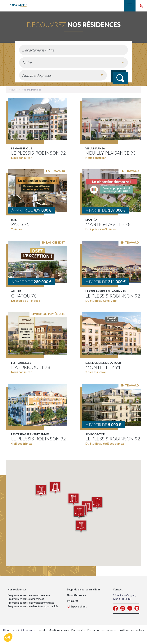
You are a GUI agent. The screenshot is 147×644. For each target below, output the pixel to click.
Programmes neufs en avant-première (29, 595)
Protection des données (102, 630)
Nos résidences (17, 590)
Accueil (13, 90)
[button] (97, 503)
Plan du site (78, 630)
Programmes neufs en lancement (26, 599)
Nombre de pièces (37, 75)
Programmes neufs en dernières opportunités (33, 607)
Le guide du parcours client (84, 590)
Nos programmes (31, 90)
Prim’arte (73, 601)
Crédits (42, 630)
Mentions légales (59, 630)
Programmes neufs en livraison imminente (31, 603)
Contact (118, 590)
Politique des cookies (131, 630)
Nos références (76, 595)
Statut (27, 63)
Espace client (77, 607)
